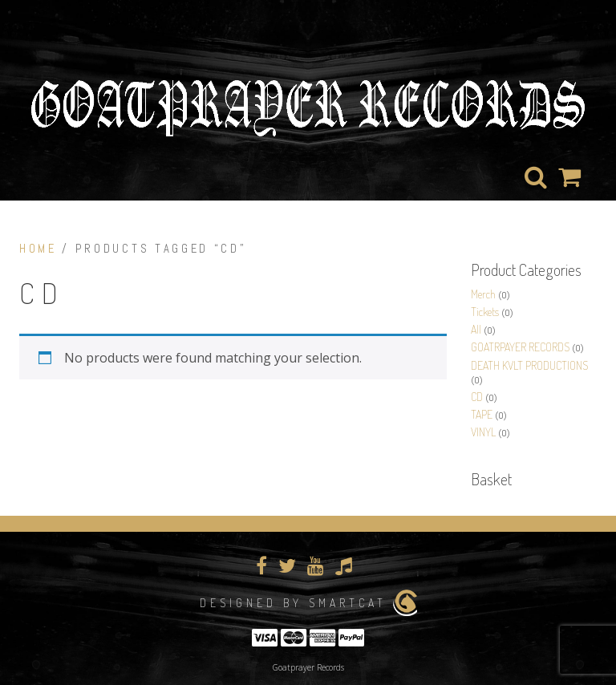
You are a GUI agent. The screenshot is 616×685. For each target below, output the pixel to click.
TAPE (482, 414)
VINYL (483, 432)
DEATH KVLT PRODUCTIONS (529, 365)
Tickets (485, 312)
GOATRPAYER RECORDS (520, 347)
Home (38, 249)
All (476, 329)
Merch (483, 294)
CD (477, 397)
